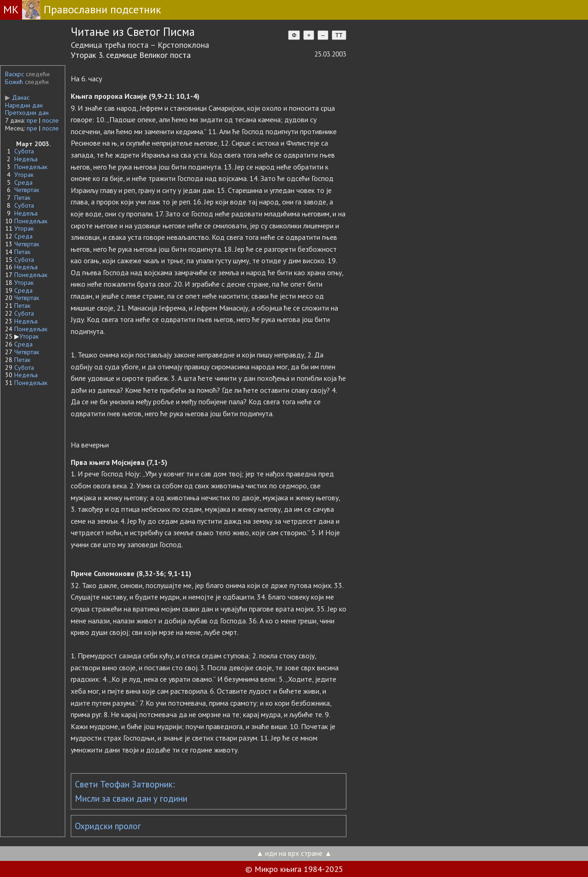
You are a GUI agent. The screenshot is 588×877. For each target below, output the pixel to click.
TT (339, 35)
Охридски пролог (108, 826)
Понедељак (31, 167)
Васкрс (14, 74)
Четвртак (27, 190)
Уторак (24, 175)
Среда (23, 182)
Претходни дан (27, 113)
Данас (17, 97)
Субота (24, 151)
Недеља (26, 159)
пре (32, 120)
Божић (14, 82)
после (51, 120)
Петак (22, 198)
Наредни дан (24, 105)
